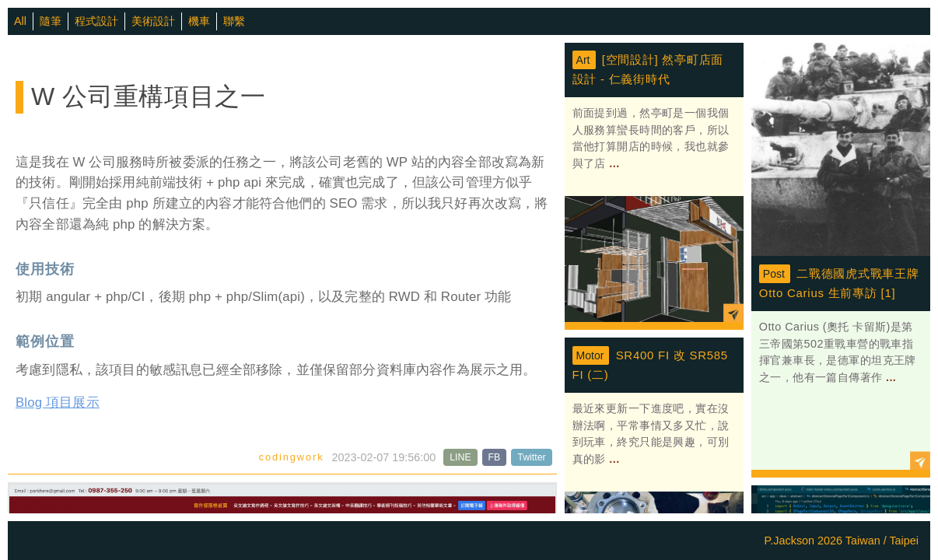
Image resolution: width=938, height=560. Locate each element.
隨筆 (51, 21)
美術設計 (153, 21)
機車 (199, 21)
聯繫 (234, 21)
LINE (460, 457)
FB (495, 457)
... (613, 163)
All (20, 21)
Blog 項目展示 (58, 402)
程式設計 (96, 21)
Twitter (531, 457)
